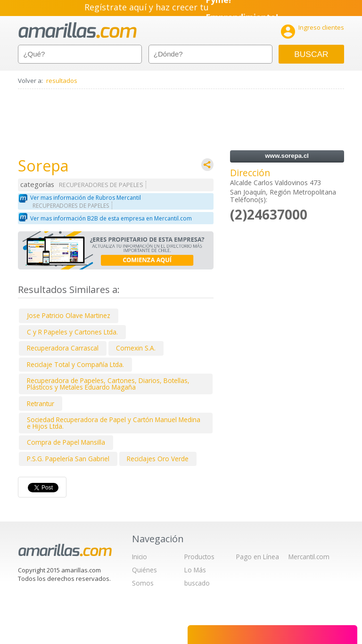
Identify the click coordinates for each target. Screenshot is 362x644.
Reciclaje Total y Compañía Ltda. (75, 364)
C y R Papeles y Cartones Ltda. (72, 332)
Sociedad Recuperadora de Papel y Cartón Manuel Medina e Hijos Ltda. (114, 423)
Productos (199, 557)
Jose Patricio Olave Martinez (69, 315)
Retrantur (41, 404)
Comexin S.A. (136, 348)
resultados (62, 81)
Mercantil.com (309, 557)
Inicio (140, 557)
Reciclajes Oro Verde (158, 459)
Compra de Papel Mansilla (66, 442)
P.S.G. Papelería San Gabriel (68, 459)
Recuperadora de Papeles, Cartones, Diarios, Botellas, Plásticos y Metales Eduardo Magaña (108, 384)
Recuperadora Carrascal (63, 348)
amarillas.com (78, 30)
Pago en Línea (258, 557)
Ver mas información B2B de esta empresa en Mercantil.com (111, 218)
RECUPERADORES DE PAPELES (101, 185)
